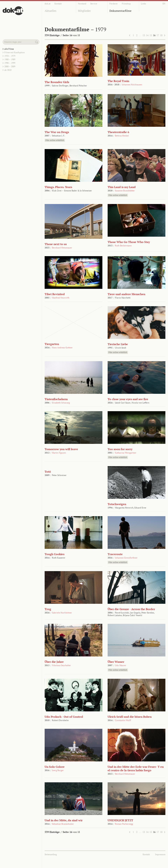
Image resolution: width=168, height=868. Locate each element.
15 (151, 35)
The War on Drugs (57, 132)
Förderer (114, 4)
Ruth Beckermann (123, 246)
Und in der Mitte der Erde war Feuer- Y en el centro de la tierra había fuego (136, 768)
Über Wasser (116, 662)
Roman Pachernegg (124, 824)
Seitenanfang (51, 854)
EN (164, 4)
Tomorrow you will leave (61, 449)
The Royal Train (118, 81)
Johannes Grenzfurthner (126, 558)
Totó (48, 472)
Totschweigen (117, 504)
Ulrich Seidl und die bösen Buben (130, 717)
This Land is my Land (122, 187)
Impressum (160, 854)
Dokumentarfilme (120, 11)
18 (161, 35)
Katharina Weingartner (126, 453)
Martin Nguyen (59, 453)
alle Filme (9, 49)
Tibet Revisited (55, 294)
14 (147, 35)
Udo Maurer (121, 665)
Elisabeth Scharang (61, 403)
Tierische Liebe (118, 344)
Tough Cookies (55, 554)
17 (158, 35)
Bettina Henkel (122, 136)
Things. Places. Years (58, 187)
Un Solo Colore (55, 767)
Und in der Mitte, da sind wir (64, 820)
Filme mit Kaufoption (15, 52)
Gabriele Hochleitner (62, 613)
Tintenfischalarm (56, 399)
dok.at (48, 4)
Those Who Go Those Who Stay (129, 242)
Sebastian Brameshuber (63, 824)
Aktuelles (50, 11)
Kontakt (58, 4)
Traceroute (115, 554)
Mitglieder (84, 11)
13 (144, 35)
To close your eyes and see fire (128, 399)
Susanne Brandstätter (125, 191)
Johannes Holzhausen (132, 85)
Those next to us (56, 244)
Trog (48, 609)
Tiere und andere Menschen (126, 294)
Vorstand (82, 4)
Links (143, 4)
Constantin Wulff (123, 720)
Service (94, 4)
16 (154, 35)
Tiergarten (52, 344)
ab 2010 (8, 70)
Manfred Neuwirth (61, 298)
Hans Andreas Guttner (62, 348)
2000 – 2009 (10, 66)
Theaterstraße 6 (118, 132)
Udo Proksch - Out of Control (64, 717)
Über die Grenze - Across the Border (131, 609)
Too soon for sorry (120, 449)
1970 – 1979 (10, 56)
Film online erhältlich (55, 140)
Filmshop (126, 4)
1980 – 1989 (10, 59)
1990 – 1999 (10, 63)
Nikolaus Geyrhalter (61, 665)
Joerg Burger (58, 770)
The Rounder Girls (57, 82)
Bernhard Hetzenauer (62, 248)
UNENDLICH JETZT (120, 820)
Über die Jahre (54, 662)
